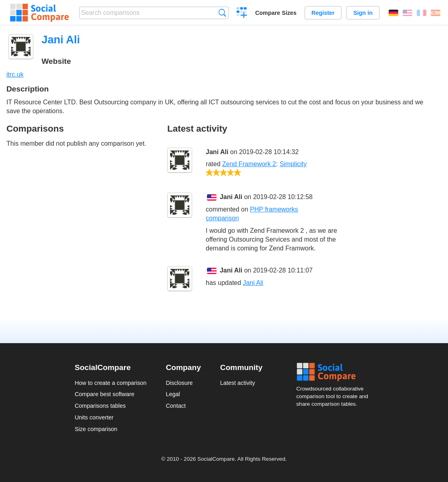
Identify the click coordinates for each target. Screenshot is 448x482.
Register (323, 13)
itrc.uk (15, 74)
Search (222, 13)
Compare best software (104, 394)
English (407, 13)
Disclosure (179, 383)
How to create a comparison (110, 383)
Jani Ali (217, 152)
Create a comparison (242, 14)
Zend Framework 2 (249, 164)
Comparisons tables (100, 406)
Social (335, 372)
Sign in (363, 13)
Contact (176, 406)
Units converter (94, 417)
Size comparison (96, 429)
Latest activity (238, 383)
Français (422, 13)
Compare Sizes (276, 13)
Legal (173, 394)
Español (436, 13)
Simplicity (293, 164)
